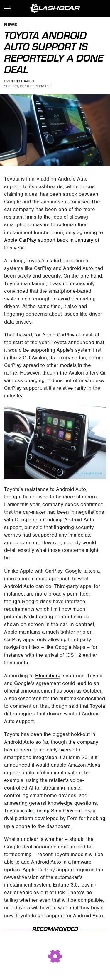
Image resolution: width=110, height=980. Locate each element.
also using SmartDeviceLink (58, 811)
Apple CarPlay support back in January (49, 240)
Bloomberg (48, 676)
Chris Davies (22, 81)
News (11, 25)
